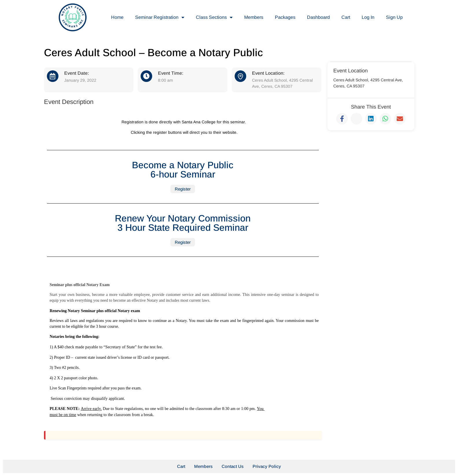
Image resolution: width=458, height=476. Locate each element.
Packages (285, 17)
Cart (346, 17)
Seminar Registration (160, 17)
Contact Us (233, 466)
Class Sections (214, 17)
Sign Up (394, 17)
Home (117, 17)
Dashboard (318, 17)
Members (254, 17)
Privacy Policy (267, 466)
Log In (368, 17)
